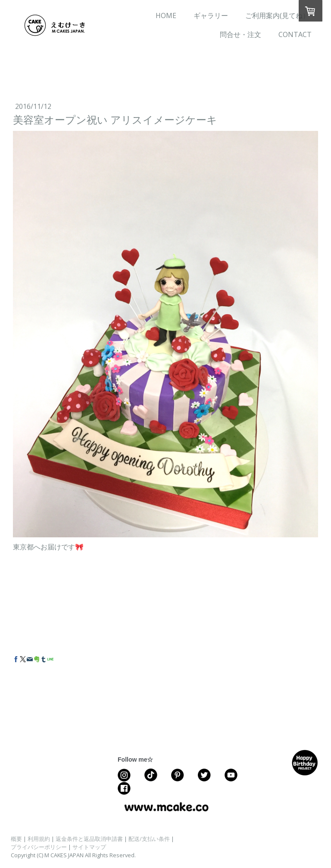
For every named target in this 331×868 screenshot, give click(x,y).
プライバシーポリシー (39, 847)
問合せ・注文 (240, 34)
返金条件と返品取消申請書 (89, 839)
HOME (166, 15)
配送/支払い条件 (149, 839)
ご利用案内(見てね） (277, 15)
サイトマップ (89, 847)
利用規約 (39, 839)
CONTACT (295, 34)
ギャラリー (211, 15)
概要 (16, 839)
